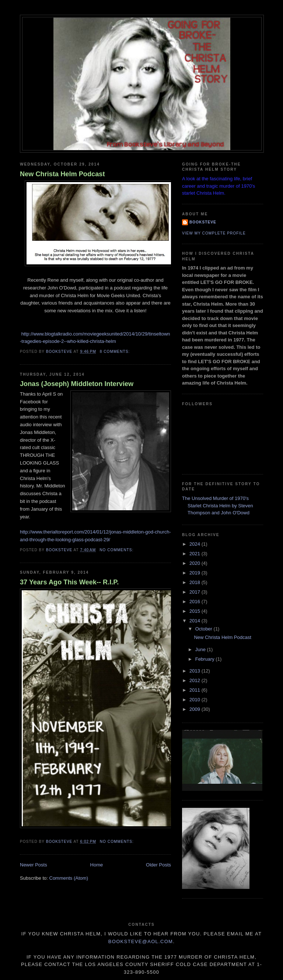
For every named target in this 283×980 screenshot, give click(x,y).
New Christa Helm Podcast (62, 174)
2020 (195, 563)
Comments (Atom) (69, 878)
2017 (195, 592)
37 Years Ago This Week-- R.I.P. (69, 582)
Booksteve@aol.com (141, 941)
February (206, 659)
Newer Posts (34, 865)
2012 (195, 680)
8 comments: (116, 352)
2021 (195, 554)
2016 (195, 602)
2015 (195, 611)
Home (97, 865)
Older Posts (158, 865)
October (205, 629)
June (201, 649)
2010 (195, 700)
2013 (195, 671)
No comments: (117, 550)
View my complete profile (214, 233)
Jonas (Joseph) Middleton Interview (77, 384)
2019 (195, 573)
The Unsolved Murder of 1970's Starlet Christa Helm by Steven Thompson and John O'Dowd (218, 505)
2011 (195, 690)
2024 (195, 544)
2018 (195, 582)
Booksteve (203, 222)
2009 (195, 709)
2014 (195, 621)
